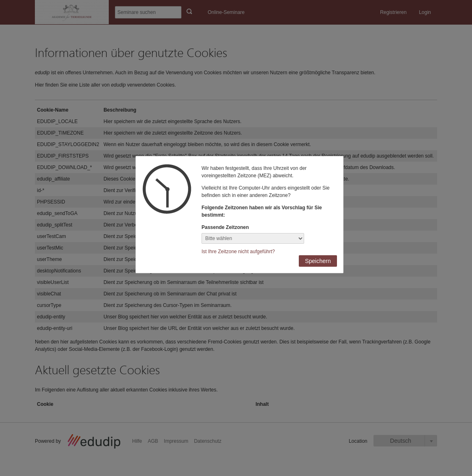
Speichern (318, 261)
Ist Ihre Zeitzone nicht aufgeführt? (238, 252)
